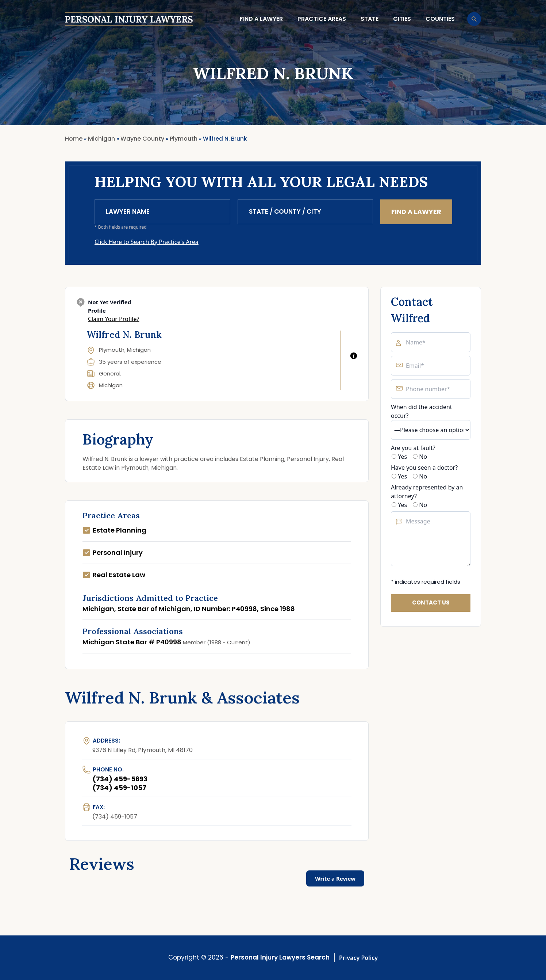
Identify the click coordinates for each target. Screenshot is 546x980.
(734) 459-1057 (119, 788)
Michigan (111, 385)
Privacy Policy (358, 958)
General (110, 373)
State (370, 19)
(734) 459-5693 (120, 779)
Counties (440, 19)
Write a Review (335, 878)
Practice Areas (322, 19)
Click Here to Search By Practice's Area (147, 242)
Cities (402, 19)
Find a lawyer (261, 19)
